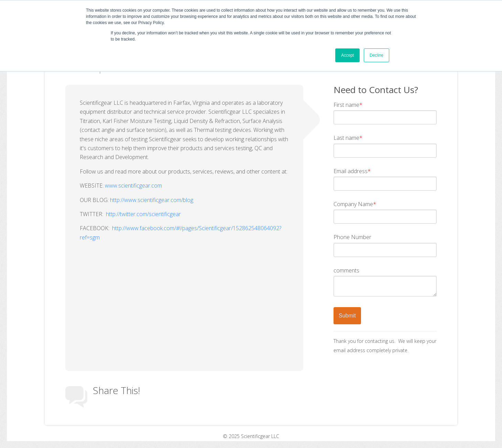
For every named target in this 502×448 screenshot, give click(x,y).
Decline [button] (376, 55)
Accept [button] (347, 55)
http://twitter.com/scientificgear (143, 214)
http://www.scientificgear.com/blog (152, 200)
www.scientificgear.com (133, 186)
